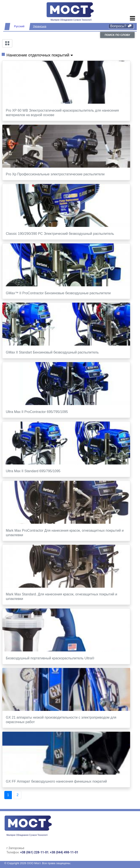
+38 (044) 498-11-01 (64, 852)
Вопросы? (121, 26)
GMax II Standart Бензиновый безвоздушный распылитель (52, 352)
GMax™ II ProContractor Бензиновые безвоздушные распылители (58, 293)
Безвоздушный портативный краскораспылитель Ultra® (50, 658)
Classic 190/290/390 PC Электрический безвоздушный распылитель (60, 234)
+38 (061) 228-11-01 (34, 852)
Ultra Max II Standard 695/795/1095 (33, 471)
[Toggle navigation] (133, 18)
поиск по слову (117, 35)
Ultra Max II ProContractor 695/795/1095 (37, 412)
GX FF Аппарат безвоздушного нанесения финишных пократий (56, 781)
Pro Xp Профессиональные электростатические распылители (55, 174)
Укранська (40, 26)
